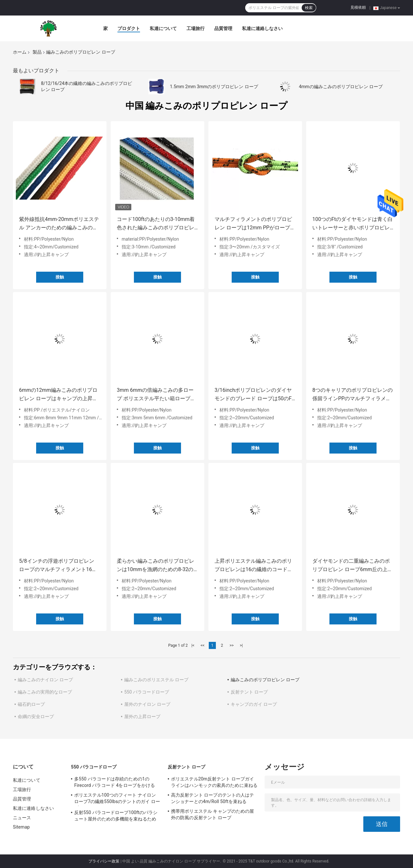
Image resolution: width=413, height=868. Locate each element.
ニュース (22, 818)
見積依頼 (358, 7)
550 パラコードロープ (147, 692)
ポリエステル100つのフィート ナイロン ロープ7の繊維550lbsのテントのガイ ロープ (117, 799)
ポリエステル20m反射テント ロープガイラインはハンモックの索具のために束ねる (214, 782)
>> (232, 645)
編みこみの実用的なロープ (45, 692)
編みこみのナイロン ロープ (45, 680)
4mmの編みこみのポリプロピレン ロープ (341, 87)
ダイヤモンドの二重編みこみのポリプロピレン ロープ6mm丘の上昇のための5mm (353, 566)
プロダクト (129, 28)
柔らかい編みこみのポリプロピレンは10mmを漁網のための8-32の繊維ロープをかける (156, 566)
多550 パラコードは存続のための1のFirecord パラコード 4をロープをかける (115, 782)
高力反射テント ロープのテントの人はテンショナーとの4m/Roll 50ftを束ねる (212, 798)
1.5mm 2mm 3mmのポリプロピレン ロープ (214, 87)
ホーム (20, 52)
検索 (309, 8)
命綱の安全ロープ (36, 716)
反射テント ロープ (249, 692)
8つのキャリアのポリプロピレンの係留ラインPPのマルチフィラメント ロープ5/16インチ (353, 395)
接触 (60, 277)
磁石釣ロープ (31, 704)
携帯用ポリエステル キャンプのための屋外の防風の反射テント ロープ (212, 814)
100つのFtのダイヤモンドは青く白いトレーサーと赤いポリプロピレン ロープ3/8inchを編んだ (353, 224)
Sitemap (21, 827)
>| (241, 645)
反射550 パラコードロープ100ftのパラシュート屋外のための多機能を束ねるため (116, 816)
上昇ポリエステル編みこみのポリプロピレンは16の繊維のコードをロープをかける (254, 566)
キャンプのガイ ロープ (254, 704)
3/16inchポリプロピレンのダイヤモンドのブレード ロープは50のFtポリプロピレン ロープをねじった (254, 395)
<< (203, 645)
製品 (37, 52)
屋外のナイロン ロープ (147, 704)
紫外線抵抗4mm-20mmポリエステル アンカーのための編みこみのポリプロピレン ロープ (59, 224)
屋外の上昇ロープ (142, 716)
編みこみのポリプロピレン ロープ (265, 680)
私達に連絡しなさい (262, 28)
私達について (163, 28)
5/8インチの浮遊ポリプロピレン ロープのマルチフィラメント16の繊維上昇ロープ (58, 566)
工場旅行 (196, 28)
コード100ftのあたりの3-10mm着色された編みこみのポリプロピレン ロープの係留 (156, 224)
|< (193, 645)
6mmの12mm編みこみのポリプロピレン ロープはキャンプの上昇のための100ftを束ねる (58, 395)
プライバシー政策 (104, 861)
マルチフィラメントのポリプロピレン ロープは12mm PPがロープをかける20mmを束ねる (255, 224)
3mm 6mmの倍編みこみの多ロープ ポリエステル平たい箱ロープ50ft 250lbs (155, 395)
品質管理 (223, 28)
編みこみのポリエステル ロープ (156, 680)
